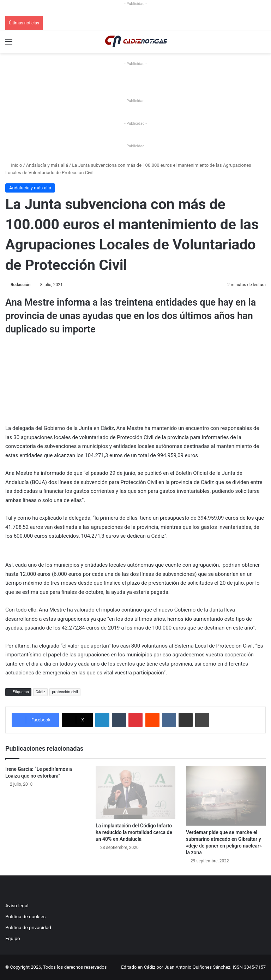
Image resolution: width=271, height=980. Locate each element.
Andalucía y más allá (47, 165)
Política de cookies (25, 916)
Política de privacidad (28, 927)
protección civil (65, 692)
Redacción (20, 285)
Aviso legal (17, 905)
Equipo (13, 938)
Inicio (14, 165)
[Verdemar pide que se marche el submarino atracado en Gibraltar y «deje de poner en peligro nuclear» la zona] (226, 796)
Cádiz (40, 692)
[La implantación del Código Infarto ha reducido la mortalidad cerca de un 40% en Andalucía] (135, 793)
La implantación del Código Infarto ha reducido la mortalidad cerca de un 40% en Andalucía (134, 832)
